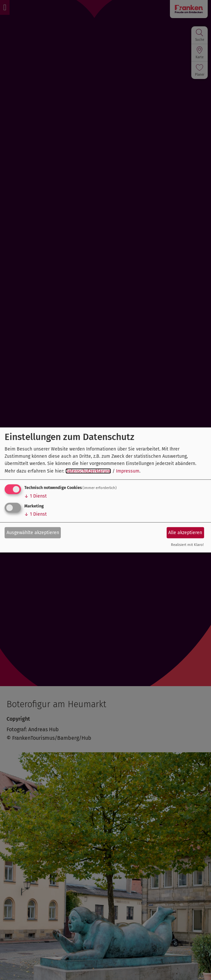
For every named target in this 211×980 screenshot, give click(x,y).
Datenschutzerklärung (88, 471)
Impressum (128, 471)
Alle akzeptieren (185, 532)
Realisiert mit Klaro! (187, 545)
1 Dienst (35, 496)
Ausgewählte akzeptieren (33, 532)
